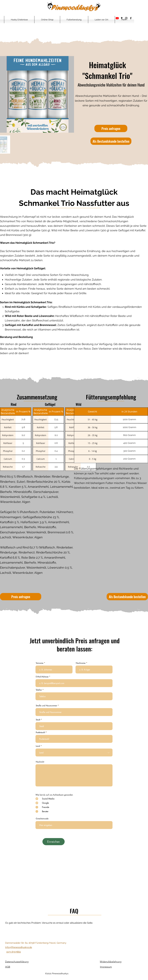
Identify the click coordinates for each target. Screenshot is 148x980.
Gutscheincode (42, 819)
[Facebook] (131, 18)
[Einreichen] (54, 842)
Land (38, 746)
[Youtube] (117, 18)
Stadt (38, 720)
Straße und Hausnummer (46, 706)
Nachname (81, 663)
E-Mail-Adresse (42, 677)
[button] (19, 20)
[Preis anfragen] (111, 128)
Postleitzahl (40, 732)
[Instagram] (126, 18)
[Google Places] (122, 18)
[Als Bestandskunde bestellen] (111, 141)
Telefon (39, 690)
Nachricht (40, 762)
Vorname (40, 663)
